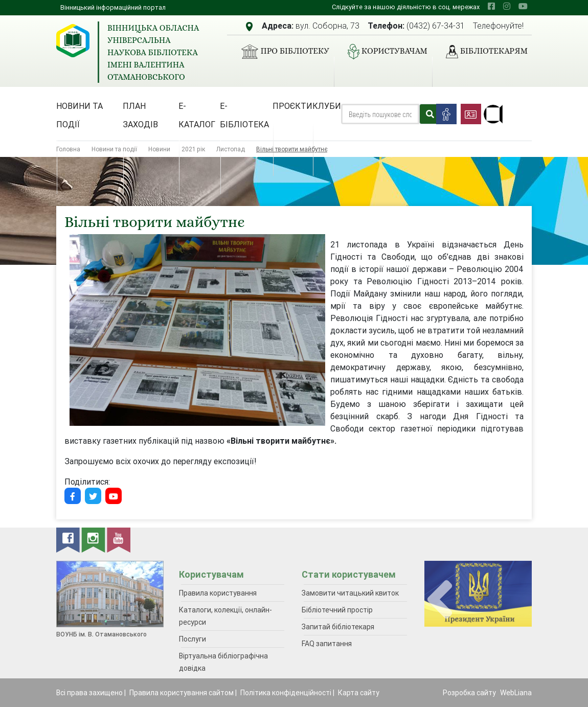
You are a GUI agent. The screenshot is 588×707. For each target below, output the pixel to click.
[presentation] (440, 600)
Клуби (327, 106)
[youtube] (523, 6)
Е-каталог (197, 115)
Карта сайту (359, 693)
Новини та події (80, 115)
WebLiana (516, 693)
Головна (68, 149)
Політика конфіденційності (286, 693)
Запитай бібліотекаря (338, 627)
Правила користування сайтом (182, 693)
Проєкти (292, 106)
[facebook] (491, 6)
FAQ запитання (327, 644)
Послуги (193, 639)
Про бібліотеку (281, 52)
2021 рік (193, 149)
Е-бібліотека (244, 115)
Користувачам (383, 52)
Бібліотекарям (483, 52)
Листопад (231, 149)
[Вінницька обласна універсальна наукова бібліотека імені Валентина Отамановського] (73, 41)
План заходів (140, 115)
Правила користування (218, 593)
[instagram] (507, 6)
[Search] (380, 114)
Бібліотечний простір (337, 610)
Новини (159, 149)
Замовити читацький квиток (350, 593)
